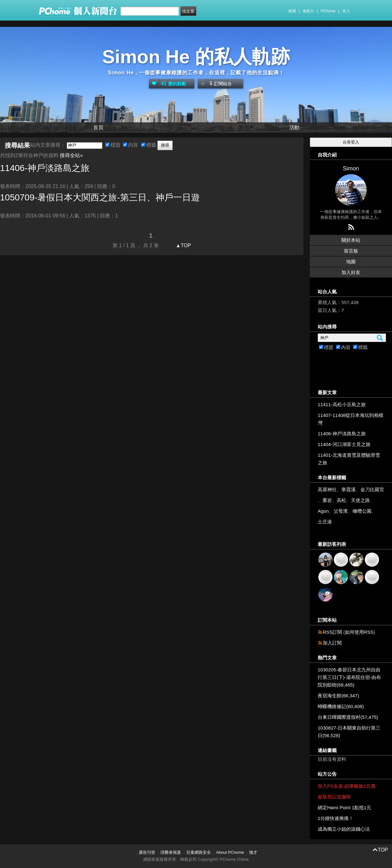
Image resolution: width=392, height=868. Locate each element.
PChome (328, 11)
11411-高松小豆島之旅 (342, 404)
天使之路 (360, 500)
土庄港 (325, 522)
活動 (294, 128)
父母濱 (341, 511)
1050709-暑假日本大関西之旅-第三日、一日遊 (100, 197)
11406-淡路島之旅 (45, 168)
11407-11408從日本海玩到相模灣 (351, 419)
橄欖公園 (362, 511)
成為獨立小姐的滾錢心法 (344, 829)
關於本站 (351, 240)
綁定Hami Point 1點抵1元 (344, 807)
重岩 (327, 500)
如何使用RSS (359, 632)
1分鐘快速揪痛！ (336, 818)
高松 (341, 500)
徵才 (253, 852)
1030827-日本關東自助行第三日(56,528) (349, 732)
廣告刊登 (147, 852)
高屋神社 (327, 489)
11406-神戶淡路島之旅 (342, 434)
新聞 (292, 11)
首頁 (98, 128)
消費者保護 (171, 852)
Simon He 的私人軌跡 (196, 57)
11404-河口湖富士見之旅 (344, 444)
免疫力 (308, 11)
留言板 (351, 251)
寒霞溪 (349, 489)
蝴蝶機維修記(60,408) (341, 706)
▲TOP (183, 245)
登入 (346, 11)
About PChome (230, 852)
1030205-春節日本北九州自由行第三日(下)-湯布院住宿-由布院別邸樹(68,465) (349, 677)
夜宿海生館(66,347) (338, 696)
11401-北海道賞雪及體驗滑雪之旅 (349, 459)
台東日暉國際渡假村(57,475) (348, 717)
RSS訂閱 (332, 632)
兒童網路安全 (199, 852)
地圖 (351, 262)
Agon (323, 511)
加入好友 (351, 272)
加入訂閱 (332, 643)
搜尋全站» (71, 155)
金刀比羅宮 (372, 489)
